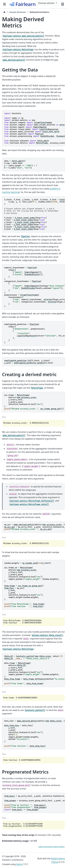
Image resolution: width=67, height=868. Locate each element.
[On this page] (63, 4)
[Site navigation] (4, 4)
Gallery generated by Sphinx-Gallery (51, 847)
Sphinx (19, 864)
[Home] (4, 12)
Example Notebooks (17, 12)
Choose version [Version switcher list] (46, 3)
